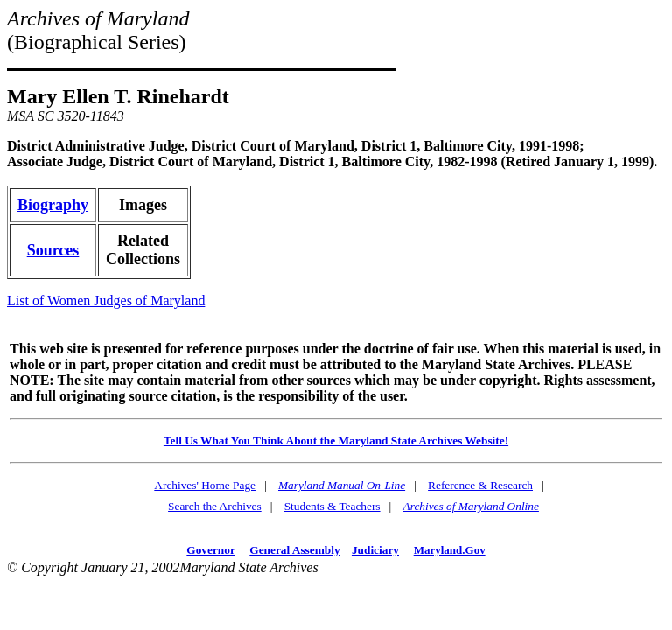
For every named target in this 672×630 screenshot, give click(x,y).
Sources (53, 250)
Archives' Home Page (205, 485)
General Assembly (294, 550)
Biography (53, 205)
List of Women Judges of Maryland (106, 301)
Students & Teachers (332, 506)
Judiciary (375, 550)
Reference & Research (480, 485)
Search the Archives (215, 506)
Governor (210, 550)
